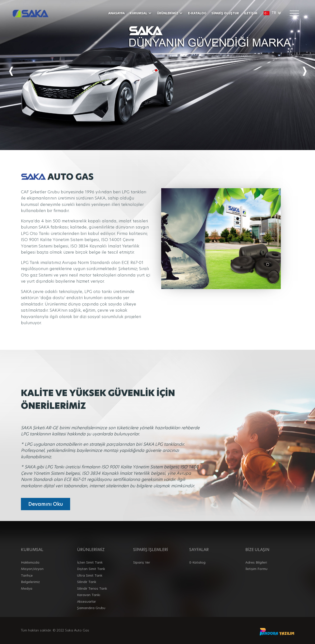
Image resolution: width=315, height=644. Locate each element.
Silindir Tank (87, 582)
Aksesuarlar (87, 601)
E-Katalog (197, 562)
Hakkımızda (30, 562)
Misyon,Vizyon (32, 569)
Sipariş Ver (142, 562)
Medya (27, 588)
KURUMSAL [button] (141, 13)
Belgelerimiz (30, 582)
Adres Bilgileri (256, 562)
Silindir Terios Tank (92, 588)
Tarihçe (27, 575)
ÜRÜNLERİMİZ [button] (170, 13)
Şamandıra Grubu (91, 608)
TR (273, 13)
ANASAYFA (117, 13)
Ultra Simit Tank (90, 575)
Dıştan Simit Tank (91, 569)
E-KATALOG (197, 13)
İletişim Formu (256, 569)
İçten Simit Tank (90, 562)
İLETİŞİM (251, 13)
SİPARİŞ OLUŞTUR (225, 13)
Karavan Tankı (89, 595)
